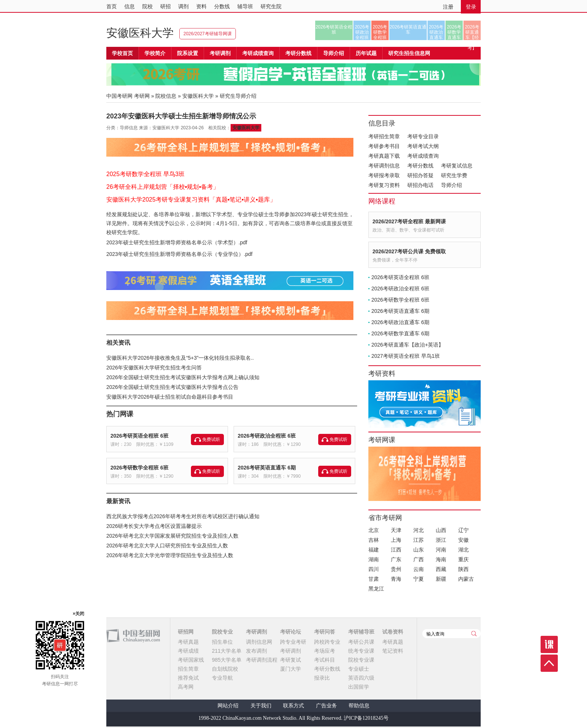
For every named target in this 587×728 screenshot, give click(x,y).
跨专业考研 (293, 642)
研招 (165, 6)
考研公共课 (361, 642)
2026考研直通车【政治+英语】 (407, 345)
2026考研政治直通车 (436, 32)
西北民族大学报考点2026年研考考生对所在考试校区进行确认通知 (183, 516)
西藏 (441, 569)
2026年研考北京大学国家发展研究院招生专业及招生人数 (172, 536)
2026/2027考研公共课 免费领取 (409, 251)
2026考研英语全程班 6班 (139, 436)
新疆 (441, 579)
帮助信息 (359, 706)
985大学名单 (227, 660)
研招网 (186, 632)
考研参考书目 (384, 146)
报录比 (322, 678)
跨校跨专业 (327, 642)
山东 (419, 550)
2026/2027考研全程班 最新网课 (409, 221)
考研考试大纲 (423, 146)
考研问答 (325, 632)
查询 (474, 634)
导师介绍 (334, 53)
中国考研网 (133, 636)
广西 (419, 559)
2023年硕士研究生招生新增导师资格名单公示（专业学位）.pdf (180, 254)
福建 (374, 550)
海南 (441, 559)
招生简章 (188, 669)
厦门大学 (291, 669)
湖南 (374, 559)
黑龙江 (376, 589)
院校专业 (222, 632)
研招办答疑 (420, 175)
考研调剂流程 (262, 660)
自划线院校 (225, 669)
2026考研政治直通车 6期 (400, 322)
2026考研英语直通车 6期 (267, 468)
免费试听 (211, 439)
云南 (419, 569)
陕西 (463, 569)
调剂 (183, 6)
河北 (419, 530)
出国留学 (359, 687)
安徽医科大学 (140, 33)
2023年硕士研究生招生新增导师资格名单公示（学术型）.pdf (177, 242)
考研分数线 (420, 166)
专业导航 (222, 678)
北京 (374, 530)
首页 (112, 6)
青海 (396, 579)
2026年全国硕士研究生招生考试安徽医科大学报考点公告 (172, 387)
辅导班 (245, 6)
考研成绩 (188, 651)
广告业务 (326, 706)
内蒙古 (466, 579)
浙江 (441, 540)
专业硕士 (359, 669)
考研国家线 (191, 660)
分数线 (222, 6)
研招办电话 (420, 185)
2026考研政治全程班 (362, 32)
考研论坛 (291, 632)
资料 (201, 6)
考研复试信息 (457, 166)
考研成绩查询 (423, 156)
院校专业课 (361, 660)
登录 (471, 7)
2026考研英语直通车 (408, 30)
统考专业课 (361, 651)
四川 (374, 569)
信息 (130, 6)
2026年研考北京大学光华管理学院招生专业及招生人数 (170, 555)
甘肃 (374, 579)
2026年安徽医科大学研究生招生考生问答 (154, 368)
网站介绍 (228, 706)
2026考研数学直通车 (454, 32)
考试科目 (325, 660)
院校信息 (166, 96)
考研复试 (291, 660)
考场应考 (325, 651)
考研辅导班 (361, 632)
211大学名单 (227, 651)
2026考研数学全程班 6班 (139, 468)
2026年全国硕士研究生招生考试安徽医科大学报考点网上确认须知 (183, 377)
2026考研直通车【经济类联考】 (472, 32)
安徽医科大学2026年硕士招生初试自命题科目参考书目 (170, 397)
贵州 (396, 569)
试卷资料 (393, 632)
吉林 (374, 540)
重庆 (463, 559)
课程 (549, 644)
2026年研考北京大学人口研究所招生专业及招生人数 (167, 546)
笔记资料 (393, 651)
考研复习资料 (384, 185)
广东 (396, 559)
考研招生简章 (384, 136)
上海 (396, 540)
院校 (147, 6)
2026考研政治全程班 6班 (267, 436)
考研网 (142, 96)
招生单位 (222, 642)
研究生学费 (454, 175)
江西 (396, 550)
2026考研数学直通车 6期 (400, 333)
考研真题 (188, 642)
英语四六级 (361, 678)
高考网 (186, 687)
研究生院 (271, 6)
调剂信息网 (259, 642)
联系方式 (293, 706)
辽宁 (463, 530)
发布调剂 (256, 651)
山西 (441, 530)
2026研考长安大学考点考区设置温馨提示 (154, 526)
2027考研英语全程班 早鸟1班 (406, 356)
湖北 (463, 550)
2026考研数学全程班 (380, 32)
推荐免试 (188, 678)
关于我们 (261, 706)
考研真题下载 (384, 156)
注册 (448, 7)
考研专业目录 (423, 136)
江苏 (419, 540)
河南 (441, 550)
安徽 (463, 540)
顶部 (549, 663)
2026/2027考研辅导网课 (208, 34)
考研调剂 (220, 53)
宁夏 (419, 579)
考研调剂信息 (384, 166)
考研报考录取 (384, 175)
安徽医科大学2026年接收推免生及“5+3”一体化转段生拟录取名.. (180, 358)
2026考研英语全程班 (334, 30)
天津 (396, 530)
